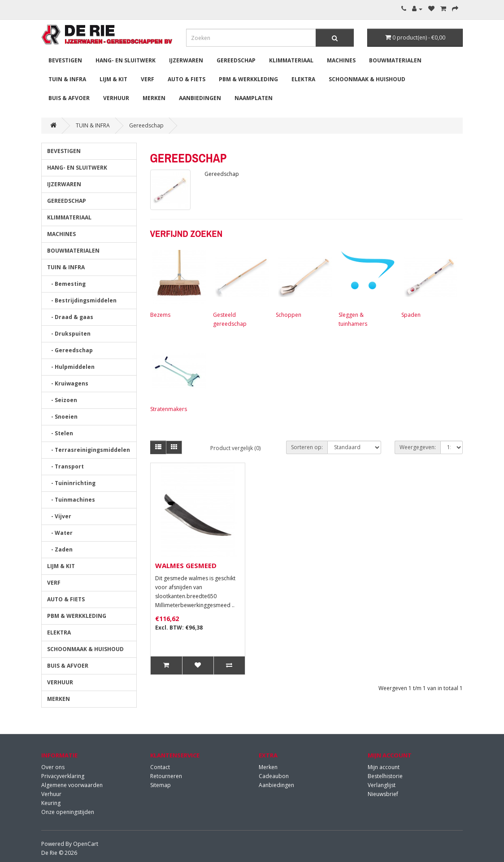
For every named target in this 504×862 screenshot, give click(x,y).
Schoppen (303, 283)
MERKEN (154, 98)
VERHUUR (116, 98)
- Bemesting (66, 284)
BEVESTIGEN (65, 60)
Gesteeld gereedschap (240, 288)
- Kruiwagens (68, 383)
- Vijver (59, 516)
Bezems (177, 283)
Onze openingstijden (68, 812)
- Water (60, 533)
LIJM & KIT (113, 79)
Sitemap (161, 785)
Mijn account (384, 767)
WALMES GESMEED (186, 565)
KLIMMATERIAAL (291, 60)
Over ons (53, 767)
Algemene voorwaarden (72, 785)
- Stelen (60, 433)
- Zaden (60, 549)
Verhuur (51, 794)
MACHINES (341, 60)
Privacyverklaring (63, 776)
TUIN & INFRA (67, 79)
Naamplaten (254, 98)
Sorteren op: (307, 447)
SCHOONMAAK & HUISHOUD (367, 79)
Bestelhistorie (385, 776)
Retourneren (166, 776)
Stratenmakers (177, 377)
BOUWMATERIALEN (395, 60)
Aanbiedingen (200, 98)
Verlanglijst (382, 785)
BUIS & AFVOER (69, 98)
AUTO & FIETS (187, 79)
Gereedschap (146, 125)
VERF (148, 79)
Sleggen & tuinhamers (365, 288)
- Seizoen (62, 400)
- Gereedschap (70, 350)
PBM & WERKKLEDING (248, 79)
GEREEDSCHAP (236, 60)
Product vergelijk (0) (235, 448)
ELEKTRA (303, 79)
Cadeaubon (274, 776)
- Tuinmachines (71, 500)
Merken (268, 767)
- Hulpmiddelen (71, 367)
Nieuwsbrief (383, 794)
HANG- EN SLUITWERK (126, 60)
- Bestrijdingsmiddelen (82, 300)
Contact (160, 767)
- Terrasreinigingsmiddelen (89, 450)
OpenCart (86, 844)
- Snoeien (62, 417)
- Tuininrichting (71, 483)
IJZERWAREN (186, 60)
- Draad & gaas (70, 317)
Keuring (51, 803)
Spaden (428, 283)
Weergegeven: (418, 447)
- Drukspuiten (69, 334)
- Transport (65, 466)
